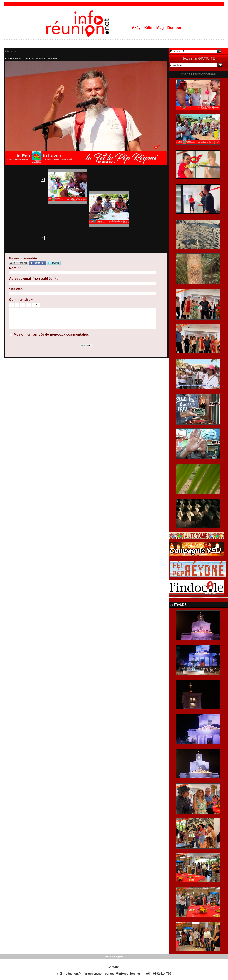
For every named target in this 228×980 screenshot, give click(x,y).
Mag (161, 28)
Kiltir (149, 28)
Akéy (137, 28)
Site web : (17, 231)
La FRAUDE (178, 604)
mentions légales (114, 956)
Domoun (175, 28)
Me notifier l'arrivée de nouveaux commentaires (51, 277)
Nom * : (15, 210)
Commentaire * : (22, 242)
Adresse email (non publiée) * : (33, 221)
